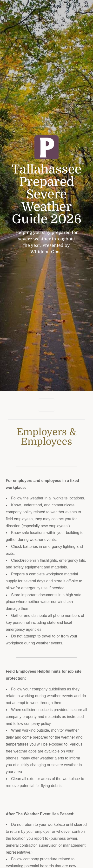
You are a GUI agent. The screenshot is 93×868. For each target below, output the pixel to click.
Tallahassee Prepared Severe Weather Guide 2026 (46, 194)
